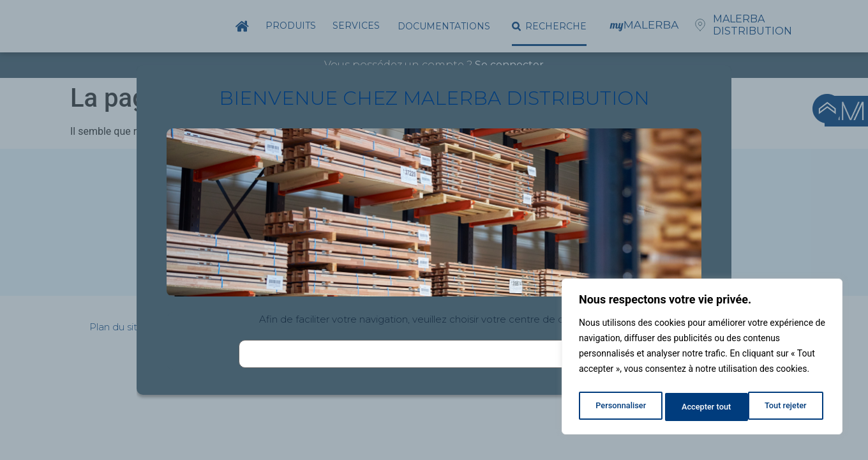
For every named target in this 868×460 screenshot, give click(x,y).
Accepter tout (785, 407)
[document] (434, 230)
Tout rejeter (703, 407)
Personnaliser (620, 407)
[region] (702, 360)
